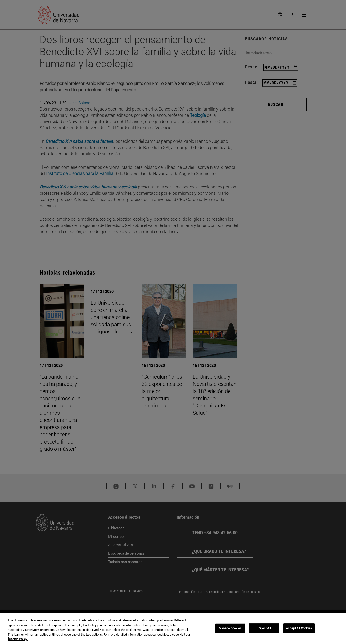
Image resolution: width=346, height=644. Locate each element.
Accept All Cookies (299, 628)
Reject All (264, 628)
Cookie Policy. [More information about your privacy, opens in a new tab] (18, 639)
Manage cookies (230, 628)
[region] (173, 629)
